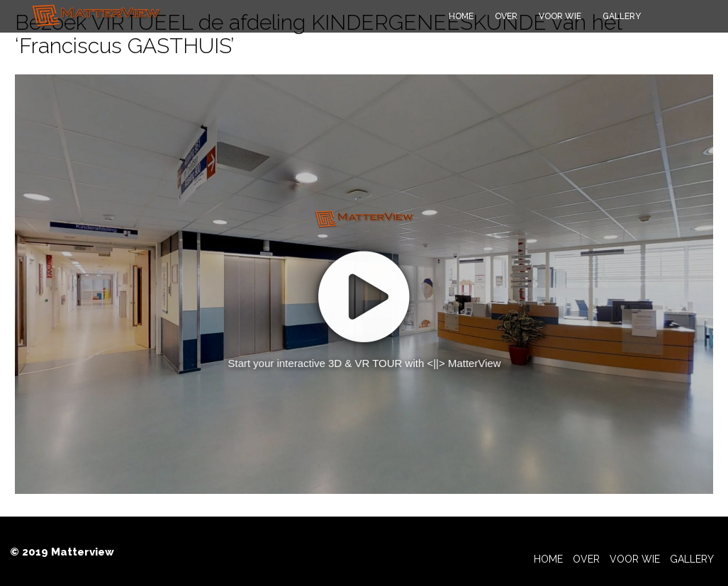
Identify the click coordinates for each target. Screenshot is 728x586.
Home (461, 16)
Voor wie (560, 16)
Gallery (622, 16)
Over (506, 16)
